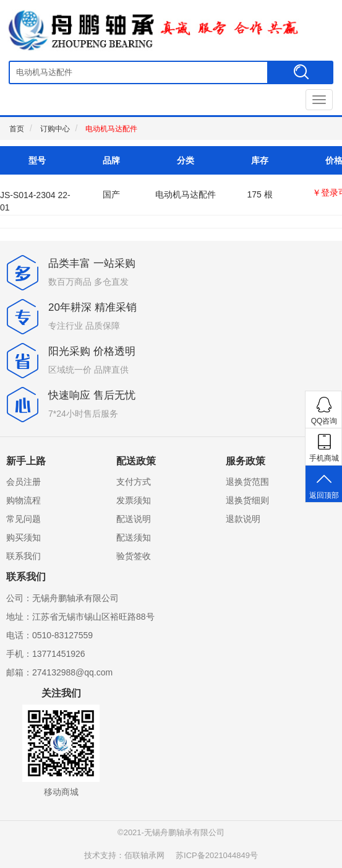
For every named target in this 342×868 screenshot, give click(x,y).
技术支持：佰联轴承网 (124, 855)
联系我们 (24, 556)
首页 (17, 129)
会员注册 (24, 482)
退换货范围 (247, 482)
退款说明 (243, 519)
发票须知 (134, 500)
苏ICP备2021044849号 (217, 855)
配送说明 (134, 519)
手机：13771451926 (46, 654)
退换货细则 (247, 500)
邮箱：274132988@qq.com (59, 672)
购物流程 (24, 500)
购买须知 (24, 537)
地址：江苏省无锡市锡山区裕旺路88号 (80, 617)
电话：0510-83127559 (49, 635)
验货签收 (134, 556)
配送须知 (134, 537)
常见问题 (24, 519)
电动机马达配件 (111, 129)
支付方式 (134, 482)
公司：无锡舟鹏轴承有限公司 (62, 598)
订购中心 (55, 129)
